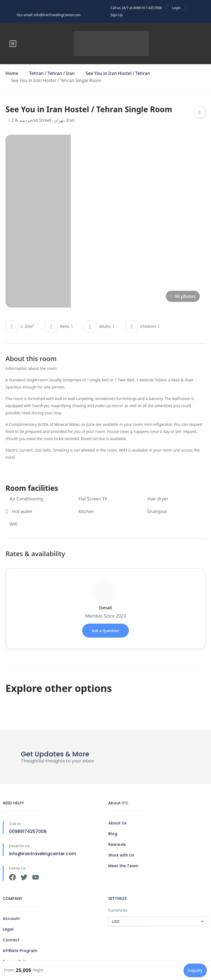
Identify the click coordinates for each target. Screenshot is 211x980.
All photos (183, 296)
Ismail (105, 608)
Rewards (117, 844)
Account (11, 919)
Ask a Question (105, 631)
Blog (113, 834)
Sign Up (117, 15)
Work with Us (121, 855)
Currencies (118, 910)
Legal (8, 929)
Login (176, 8)
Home (12, 73)
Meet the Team (123, 866)
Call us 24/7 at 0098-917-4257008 (136, 8)
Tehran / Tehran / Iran (52, 73)
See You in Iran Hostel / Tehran (118, 73)
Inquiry (195, 970)
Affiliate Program (20, 951)
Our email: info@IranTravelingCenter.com (49, 15)
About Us (117, 823)
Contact (11, 940)
